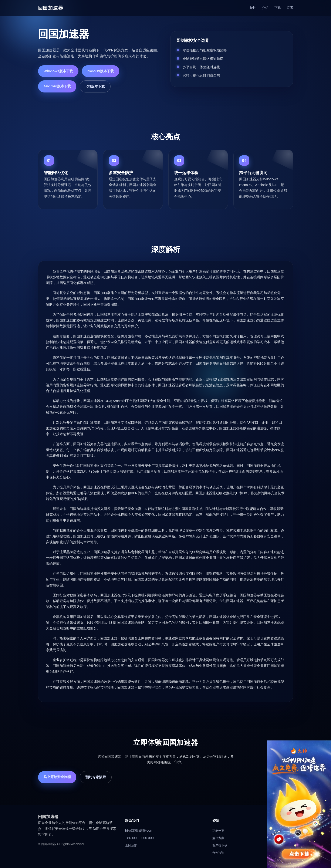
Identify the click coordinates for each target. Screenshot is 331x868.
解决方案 (218, 838)
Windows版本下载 (58, 71)
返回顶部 (131, 845)
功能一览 (218, 831)
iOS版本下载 (95, 86)
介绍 (265, 8)
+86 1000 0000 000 (140, 838)
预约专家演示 (96, 777)
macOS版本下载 (101, 71)
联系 (290, 8)
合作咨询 (218, 853)
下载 (278, 8)
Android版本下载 (57, 86)
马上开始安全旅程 (57, 777)
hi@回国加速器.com (139, 831)
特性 (253, 8)
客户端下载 (220, 845)
